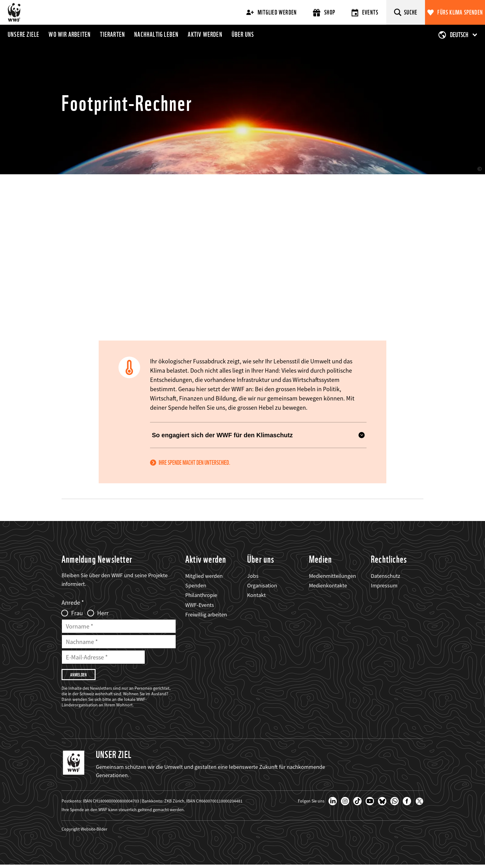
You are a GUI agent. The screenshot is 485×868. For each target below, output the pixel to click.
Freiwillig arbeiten (206, 614)
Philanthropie (201, 595)
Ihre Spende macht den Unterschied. (195, 463)
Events (365, 13)
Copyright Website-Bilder (84, 832)
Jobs (253, 576)
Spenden (196, 585)
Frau (77, 613)
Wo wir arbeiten (70, 34)
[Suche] (406, 12)
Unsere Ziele (24, 34)
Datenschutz (386, 576)
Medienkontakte (328, 585)
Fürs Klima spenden (460, 12)
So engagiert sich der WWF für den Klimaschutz (258, 435)
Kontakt (256, 595)
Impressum (384, 585)
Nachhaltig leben (156, 34)
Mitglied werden (271, 12)
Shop (324, 13)
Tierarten (112, 34)
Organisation (262, 585)
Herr (103, 613)
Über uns (243, 34)
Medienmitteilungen (333, 576)
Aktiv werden (205, 34)
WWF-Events (200, 605)
